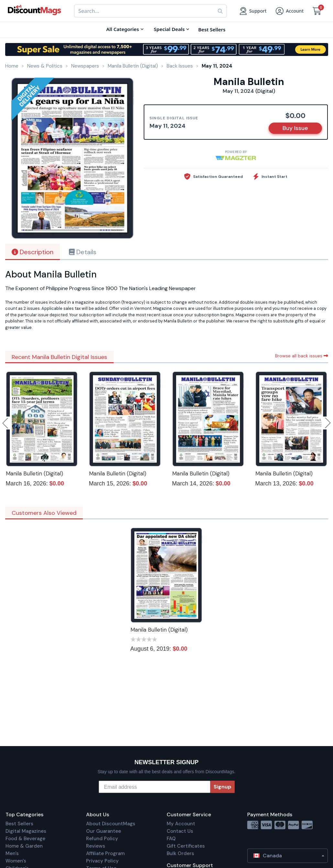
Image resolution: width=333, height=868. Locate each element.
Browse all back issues (302, 356)
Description (33, 252)
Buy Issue (295, 128)
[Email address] (155, 787)
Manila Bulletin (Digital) (34, 473)
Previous (6, 423)
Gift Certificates (186, 846)
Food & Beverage (25, 839)
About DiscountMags (111, 824)
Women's (16, 861)
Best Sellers (19, 824)
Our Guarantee (104, 831)
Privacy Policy (102, 861)
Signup (222, 787)
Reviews (96, 846)
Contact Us (180, 831)
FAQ (171, 839)
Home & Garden (24, 846)
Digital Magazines (26, 831)
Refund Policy (102, 839)
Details (83, 252)
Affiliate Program (105, 853)
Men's (12, 853)
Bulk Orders (180, 853)
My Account (181, 824)
